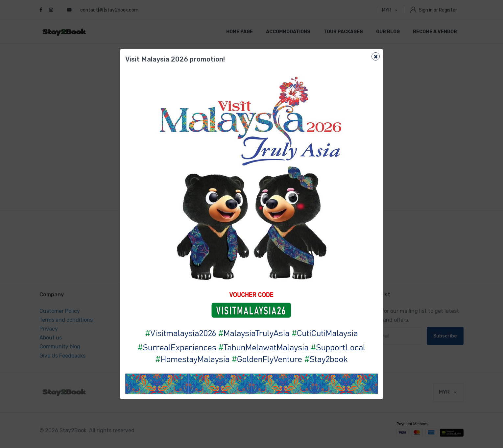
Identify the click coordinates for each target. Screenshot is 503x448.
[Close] (376, 56)
